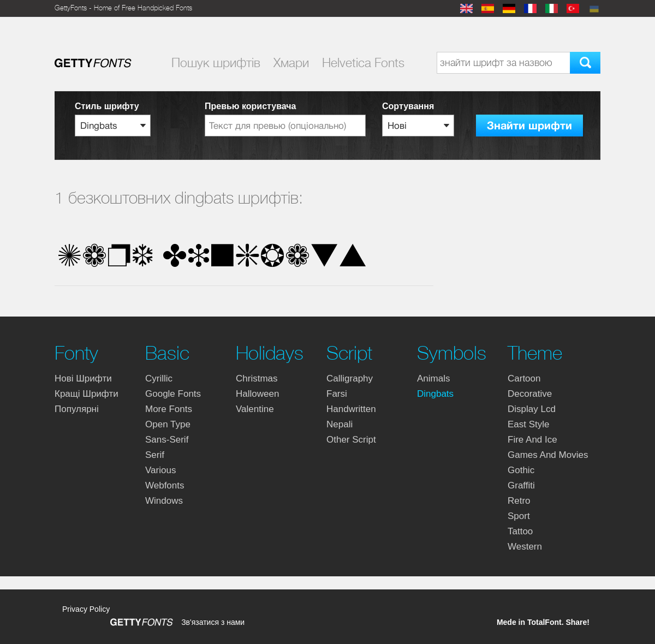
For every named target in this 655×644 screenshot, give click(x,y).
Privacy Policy (86, 609)
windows (164, 501)
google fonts (173, 394)
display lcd (532, 409)
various (160, 470)
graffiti (521, 485)
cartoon (524, 378)
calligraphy (350, 378)
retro (519, 501)
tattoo (520, 531)
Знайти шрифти (529, 126)
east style (529, 424)
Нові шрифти (83, 378)
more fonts (169, 409)
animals (433, 378)
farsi (337, 394)
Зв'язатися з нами (213, 622)
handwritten (351, 409)
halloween (257, 394)
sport (519, 516)
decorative (530, 394)
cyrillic (159, 378)
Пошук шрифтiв (216, 63)
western (525, 547)
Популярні (77, 409)
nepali (340, 424)
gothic (521, 470)
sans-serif (167, 440)
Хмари (291, 63)
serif (155, 455)
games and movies (548, 455)
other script (351, 440)
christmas (257, 378)
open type (168, 424)
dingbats (435, 394)
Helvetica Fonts (363, 63)
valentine (255, 409)
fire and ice (532, 440)
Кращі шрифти (87, 394)
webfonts (165, 485)
